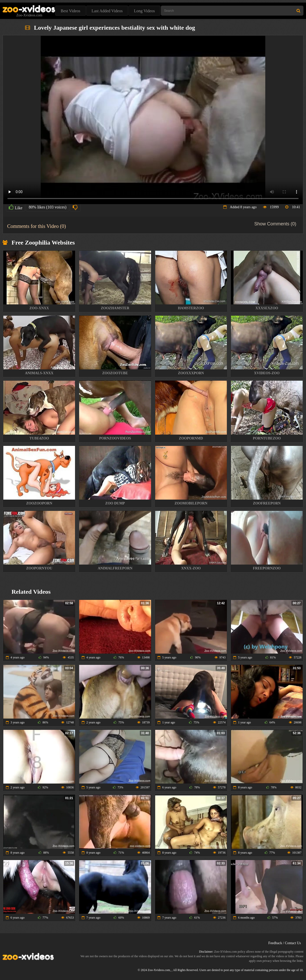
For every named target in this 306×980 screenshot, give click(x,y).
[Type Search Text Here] (232, 11)
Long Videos (144, 11)
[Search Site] (298, 11)
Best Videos (71, 11)
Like (15, 207)
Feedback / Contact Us (285, 943)
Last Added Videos (107, 11)
